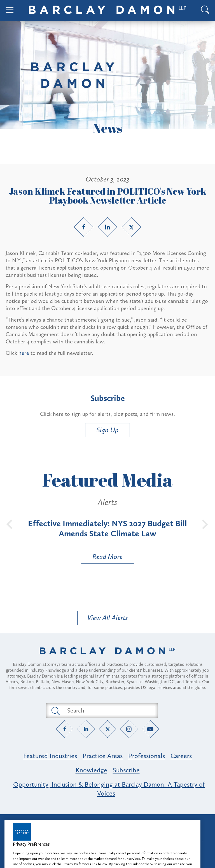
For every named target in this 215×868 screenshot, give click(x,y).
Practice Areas (103, 756)
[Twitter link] (131, 227)
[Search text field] (108, 711)
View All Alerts (108, 618)
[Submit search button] (55, 711)
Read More (102, 558)
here (24, 353)
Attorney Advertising (107, 823)
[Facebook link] (84, 227)
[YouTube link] (150, 729)
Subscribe (126, 770)
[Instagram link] (129, 729)
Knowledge (91, 770)
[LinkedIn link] (107, 227)
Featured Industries (50, 756)
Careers (181, 756)
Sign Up (107, 430)
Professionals (147, 756)
